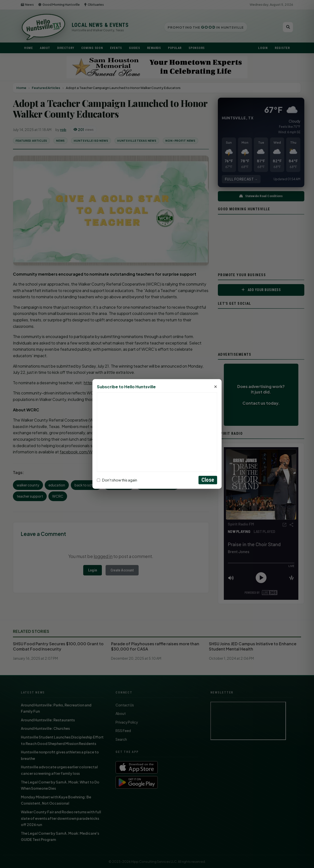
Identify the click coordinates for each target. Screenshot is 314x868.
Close (208, 480)
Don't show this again (117, 480)
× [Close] (216, 387)
